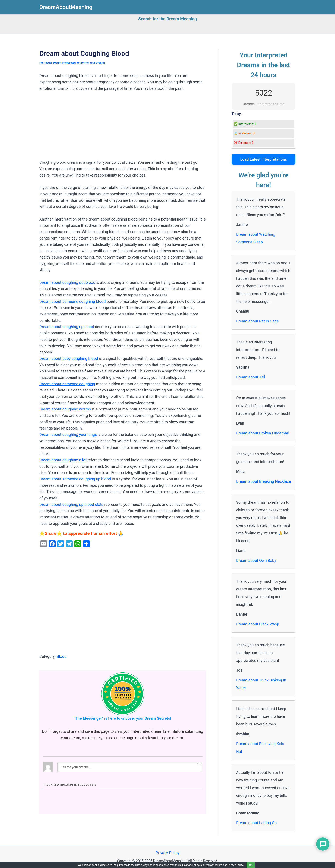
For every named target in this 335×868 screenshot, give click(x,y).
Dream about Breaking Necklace (263, 481)
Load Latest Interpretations (264, 159)
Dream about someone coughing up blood (75, 479)
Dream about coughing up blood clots (71, 504)
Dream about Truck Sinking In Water (261, 684)
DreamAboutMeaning (66, 7)
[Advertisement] (123, 128)
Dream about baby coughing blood (69, 358)
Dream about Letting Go (256, 823)
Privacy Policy (168, 853)
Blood (62, 656)
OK (251, 865)
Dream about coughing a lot (63, 460)
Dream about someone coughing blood (73, 301)
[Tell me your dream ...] (130, 767)
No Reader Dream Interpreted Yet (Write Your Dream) (72, 63)
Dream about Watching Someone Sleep (256, 238)
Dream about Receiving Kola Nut (260, 748)
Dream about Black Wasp (258, 624)
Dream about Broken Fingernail (262, 433)
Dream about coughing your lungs (68, 435)
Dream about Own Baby (256, 560)
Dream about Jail (251, 377)
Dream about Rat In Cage (257, 321)
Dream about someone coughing (67, 384)
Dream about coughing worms (65, 409)
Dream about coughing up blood (67, 327)
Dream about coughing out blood (67, 282)
